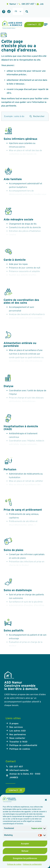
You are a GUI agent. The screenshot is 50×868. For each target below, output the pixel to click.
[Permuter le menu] (46, 25)
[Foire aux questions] (4, 12)
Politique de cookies (14, 864)
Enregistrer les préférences (25, 858)
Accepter (25, 844)
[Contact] (34, 25)
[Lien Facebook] (9, 12)
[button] (46, 800)
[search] (14, 116)
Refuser (25, 851)
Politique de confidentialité (32, 864)
